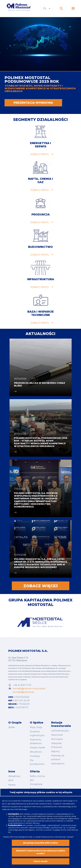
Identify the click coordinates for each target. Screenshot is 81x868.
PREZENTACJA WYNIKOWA (33, 103)
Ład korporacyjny (60, 731)
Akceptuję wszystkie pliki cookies (41, 843)
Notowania (57, 739)
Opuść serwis (41, 861)
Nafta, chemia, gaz (37, 778)
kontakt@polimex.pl (23, 692)
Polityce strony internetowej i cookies (57, 837)
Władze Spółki (37, 748)
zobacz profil (40, 154)
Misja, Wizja (36, 727)
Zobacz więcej (41, 586)
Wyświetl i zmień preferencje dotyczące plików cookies (41, 852)
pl (47, 9)
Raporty (55, 751)
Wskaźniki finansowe (57, 745)
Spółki (12, 727)
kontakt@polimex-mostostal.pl (29, 689)
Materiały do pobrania (58, 757)
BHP (11, 780)
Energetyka (36, 784)
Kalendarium (58, 764)
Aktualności (36, 752)
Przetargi (35, 756)
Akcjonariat (57, 735)
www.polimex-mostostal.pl (20, 801)
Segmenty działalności (40, 120)
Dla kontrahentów (37, 762)
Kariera (12, 784)
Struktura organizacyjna (37, 734)
